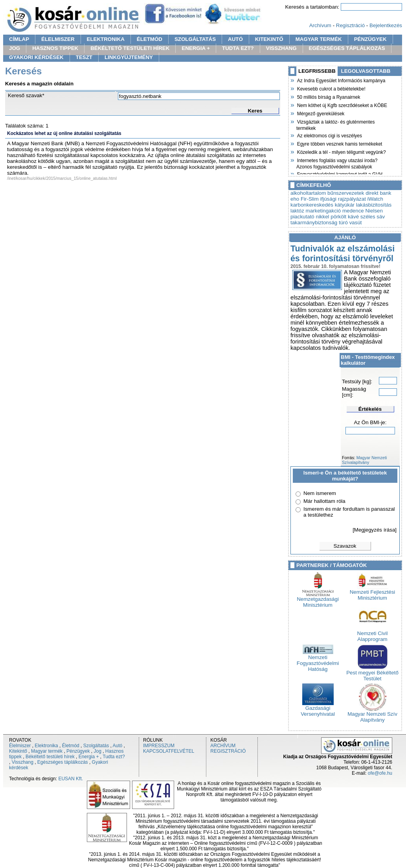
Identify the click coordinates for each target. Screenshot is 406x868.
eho (295, 199)
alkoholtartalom (308, 193)
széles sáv (373, 217)
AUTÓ (235, 39)
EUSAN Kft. (71, 779)
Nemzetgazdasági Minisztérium (318, 600)
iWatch (375, 199)
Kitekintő (18, 751)
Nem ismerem (320, 493)
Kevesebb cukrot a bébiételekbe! (331, 88)
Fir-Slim (310, 199)
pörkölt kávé (345, 217)
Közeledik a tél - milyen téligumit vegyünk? (341, 151)
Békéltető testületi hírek (50, 757)
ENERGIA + (196, 48)
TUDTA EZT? (238, 48)
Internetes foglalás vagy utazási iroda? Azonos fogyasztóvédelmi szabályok (337, 163)
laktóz (297, 211)
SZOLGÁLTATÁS (195, 39)
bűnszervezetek (346, 193)
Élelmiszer (20, 746)
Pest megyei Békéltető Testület (372, 673)
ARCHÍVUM (223, 746)
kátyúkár (345, 205)
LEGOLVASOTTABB (366, 71)
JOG (15, 48)
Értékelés (370, 409)
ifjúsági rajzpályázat (343, 199)
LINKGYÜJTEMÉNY (129, 57)
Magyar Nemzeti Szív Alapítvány (372, 715)
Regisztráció (350, 25)
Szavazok (345, 546)
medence (353, 211)
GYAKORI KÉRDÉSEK (36, 57)
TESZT (84, 57)
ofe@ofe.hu (380, 773)
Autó (118, 746)
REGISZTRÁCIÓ (228, 751)
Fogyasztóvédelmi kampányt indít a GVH (339, 174)
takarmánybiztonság (314, 223)
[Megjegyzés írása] (375, 530)
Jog (97, 751)
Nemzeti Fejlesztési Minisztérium (373, 593)
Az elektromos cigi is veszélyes (329, 135)
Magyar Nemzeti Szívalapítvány (364, 460)
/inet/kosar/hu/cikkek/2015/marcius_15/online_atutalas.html (62, 178)
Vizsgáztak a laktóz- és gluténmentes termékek (336, 124)
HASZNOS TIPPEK (55, 48)
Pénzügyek (78, 751)
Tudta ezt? (114, 757)
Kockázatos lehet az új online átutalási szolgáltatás (64, 133)
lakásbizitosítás (374, 205)
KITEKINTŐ (269, 39)
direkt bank (378, 193)
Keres (255, 111)
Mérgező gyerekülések (320, 113)
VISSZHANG (281, 48)
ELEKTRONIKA (106, 39)
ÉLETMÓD (150, 39)
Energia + (89, 757)
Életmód (71, 746)
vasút (356, 223)
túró (343, 223)
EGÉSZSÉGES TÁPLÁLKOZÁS (347, 48)
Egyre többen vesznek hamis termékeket (339, 143)
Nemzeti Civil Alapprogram (373, 634)
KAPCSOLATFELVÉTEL (169, 751)
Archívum (320, 25)
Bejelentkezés (386, 25)
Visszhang (23, 762)
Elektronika (46, 746)
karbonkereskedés (312, 205)
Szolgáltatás (96, 746)
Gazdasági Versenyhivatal (318, 709)
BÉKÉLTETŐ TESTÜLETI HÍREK (130, 48)
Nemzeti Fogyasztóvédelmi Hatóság (318, 661)
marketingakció (323, 211)
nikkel (322, 217)
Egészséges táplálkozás (63, 762)
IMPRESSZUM (159, 746)
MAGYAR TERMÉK (319, 39)
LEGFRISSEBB (317, 71)
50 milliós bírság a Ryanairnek (328, 96)
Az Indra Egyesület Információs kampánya (341, 80)
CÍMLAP (19, 39)
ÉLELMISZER (58, 39)
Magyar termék (47, 751)
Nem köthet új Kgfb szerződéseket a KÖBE (342, 105)
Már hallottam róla (324, 501)
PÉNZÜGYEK (370, 39)
